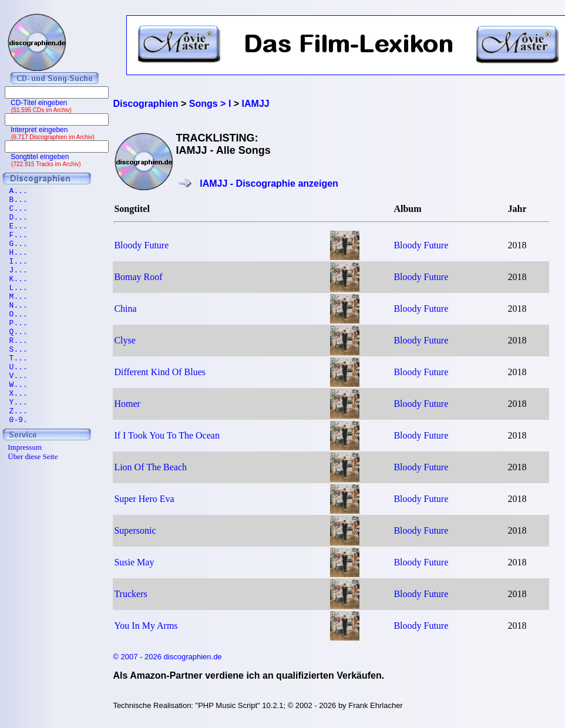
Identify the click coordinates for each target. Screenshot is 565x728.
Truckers (130, 594)
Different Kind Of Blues (160, 372)
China (125, 309)
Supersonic (135, 530)
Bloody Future (141, 245)
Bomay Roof (138, 277)
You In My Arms (146, 626)
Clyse (125, 340)
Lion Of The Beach (150, 467)
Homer (127, 404)
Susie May (134, 562)
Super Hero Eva (144, 499)
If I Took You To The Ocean (167, 435)
